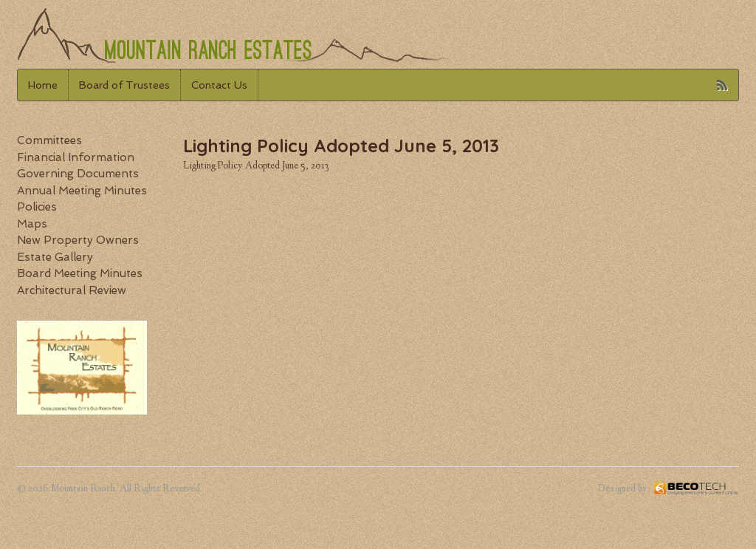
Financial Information (76, 157)
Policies (37, 207)
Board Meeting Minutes (80, 273)
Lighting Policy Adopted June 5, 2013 (256, 166)
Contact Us (219, 85)
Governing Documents (78, 174)
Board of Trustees (124, 85)
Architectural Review (72, 290)
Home (43, 85)
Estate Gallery (55, 257)
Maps (32, 224)
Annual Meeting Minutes (82, 191)
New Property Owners (78, 240)
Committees (49, 140)
